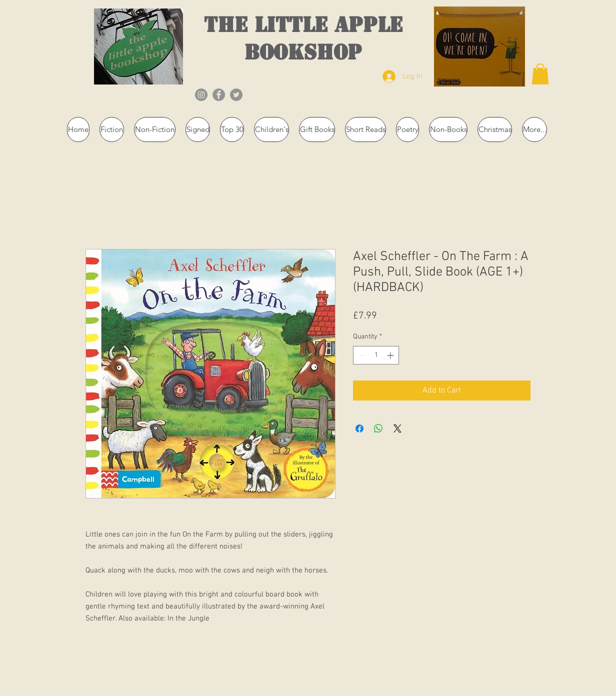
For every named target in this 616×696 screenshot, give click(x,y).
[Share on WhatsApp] (378, 428)
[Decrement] (361, 355)
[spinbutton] (376, 355)
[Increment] (391, 355)
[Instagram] (201, 95)
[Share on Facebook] (359, 428)
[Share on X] (397, 428)
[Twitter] (236, 95)
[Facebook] (219, 95)
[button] (540, 74)
